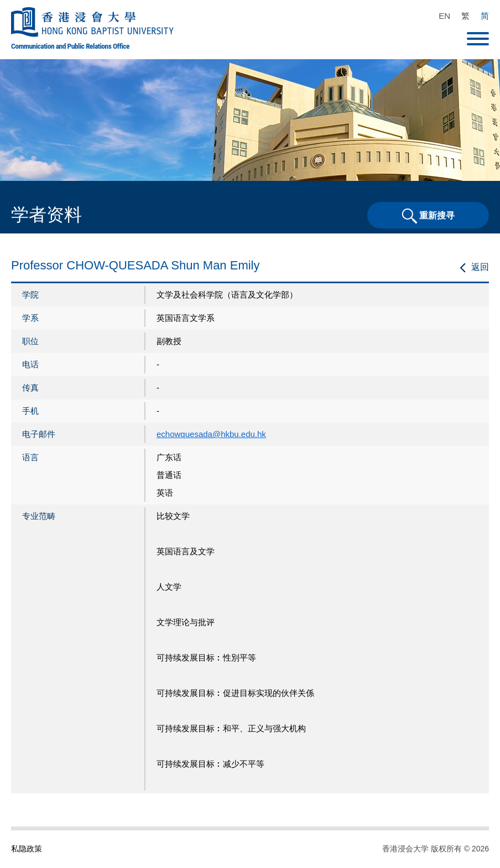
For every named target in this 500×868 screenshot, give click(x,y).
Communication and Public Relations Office (70, 46)
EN (444, 16)
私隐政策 (27, 849)
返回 (480, 267)
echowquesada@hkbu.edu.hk (211, 434)
